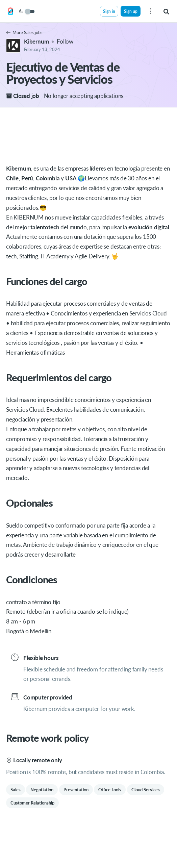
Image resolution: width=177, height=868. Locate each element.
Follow (65, 41)
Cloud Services (146, 790)
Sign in (109, 11)
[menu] (151, 11)
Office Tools (110, 790)
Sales (16, 790)
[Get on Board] (10, 11)
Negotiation (42, 790)
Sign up (131, 11)
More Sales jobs (24, 32)
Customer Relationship (32, 803)
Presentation (76, 790)
